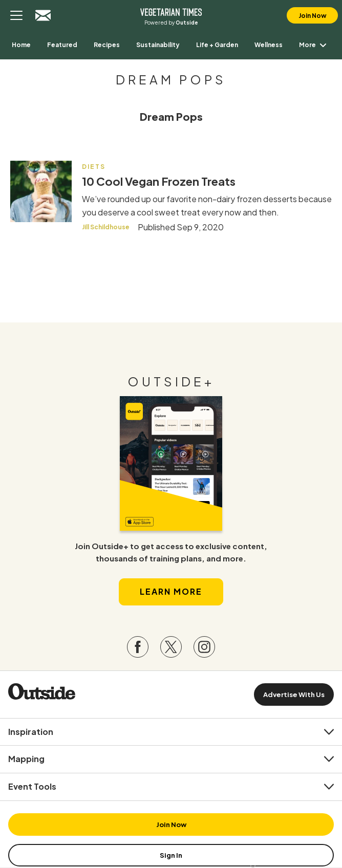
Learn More (171, 591)
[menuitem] (21, 45)
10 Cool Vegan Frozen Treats (159, 181)
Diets (94, 167)
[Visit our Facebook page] (138, 647)
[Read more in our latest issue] (171, 463)
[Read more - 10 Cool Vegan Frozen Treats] (41, 191)
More (315, 45)
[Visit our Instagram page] (204, 647)
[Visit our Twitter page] (171, 647)
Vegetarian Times (171, 11)
